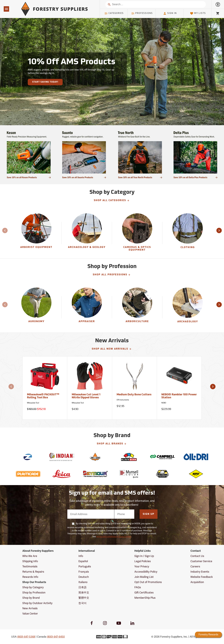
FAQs (138, 587)
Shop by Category (33, 587)
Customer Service (201, 561)
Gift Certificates (144, 592)
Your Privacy (142, 566)
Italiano (83, 582)
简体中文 (84, 592)
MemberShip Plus (145, 598)
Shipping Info (30, 561)
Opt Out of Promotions (148, 582)
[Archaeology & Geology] (87, 233)
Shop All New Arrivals (112, 349)
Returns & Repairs (33, 572)
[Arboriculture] (137, 307)
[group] (36, 233)
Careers (195, 566)
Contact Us (197, 556)
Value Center (30, 614)
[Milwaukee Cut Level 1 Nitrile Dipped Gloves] (90, 388)
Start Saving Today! (45, 82)
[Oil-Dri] (196, 457)
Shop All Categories (112, 201)
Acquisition (197, 582)
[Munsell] (129, 474)
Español (83, 561)
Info (81, 556)
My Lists (198, 13)
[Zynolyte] (28, 457)
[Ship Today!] (29, 155)
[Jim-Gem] (95, 457)
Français (84, 572)
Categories (114, 13)
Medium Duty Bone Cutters (134, 395)
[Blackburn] (129, 457)
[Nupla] (196, 474)
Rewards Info (30, 577)
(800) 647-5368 (26, 637)
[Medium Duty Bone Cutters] (135, 388)
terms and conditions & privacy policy (114, 537)
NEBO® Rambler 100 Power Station (179, 396)
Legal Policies (143, 561)
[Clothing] (188, 233)
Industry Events (200, 572)
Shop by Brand (31, 598)
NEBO (164, 403)
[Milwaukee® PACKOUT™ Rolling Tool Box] (45, 388)
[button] (219, 230)
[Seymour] (95, 474)
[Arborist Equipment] (36, 233)
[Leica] (62, 474)
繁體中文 (84, 598)
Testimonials (30, 566)
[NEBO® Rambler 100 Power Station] (179, 388)
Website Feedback (202, 577)
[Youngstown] (162, 474)
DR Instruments (123, 400)
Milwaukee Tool (33, 403)
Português (85, 566)
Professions (142, 13)
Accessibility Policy (146, 572)
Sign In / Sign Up (144, 556)
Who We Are (30, 556)
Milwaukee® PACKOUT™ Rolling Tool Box (43, 396)
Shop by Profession (34, 592)
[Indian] (62, 457)
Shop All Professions (112, 275)
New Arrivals (30, 608)
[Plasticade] (28, 474)
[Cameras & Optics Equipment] (137, 233)
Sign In (170, 13)
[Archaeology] (188, 307)
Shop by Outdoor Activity (37, 603)
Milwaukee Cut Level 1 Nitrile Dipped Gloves (86, 396)
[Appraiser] (87, 307)
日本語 (82, 587)
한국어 (82, 603)
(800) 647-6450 (56, 637)
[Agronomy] (36, 307)
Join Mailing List (144, 577)
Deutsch (84, 577)
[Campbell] (162, 457)
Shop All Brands (112, 444)
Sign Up (149, 514)
